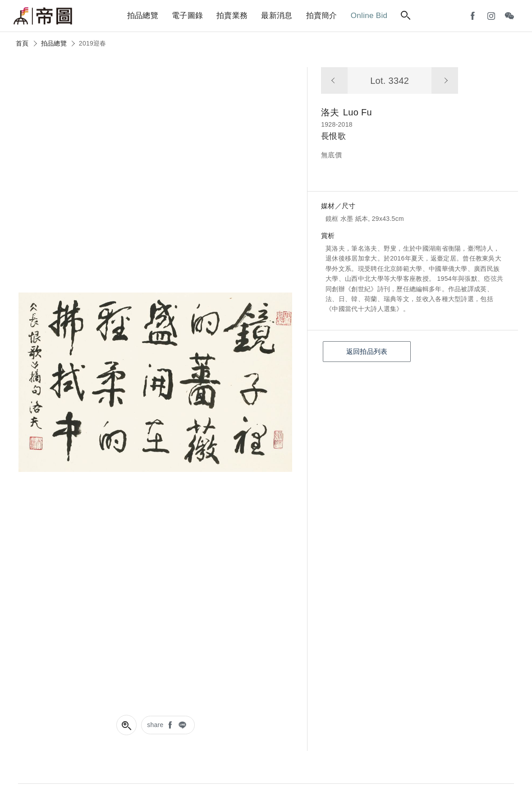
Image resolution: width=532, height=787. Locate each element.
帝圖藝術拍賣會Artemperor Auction (43, 16)
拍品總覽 (54, 43)
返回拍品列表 (367, 351)
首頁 (22, 43)
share (155, 725)
